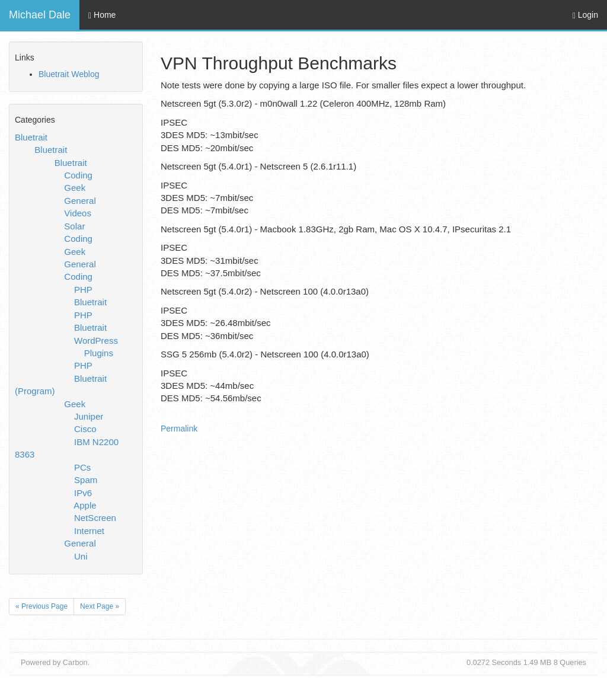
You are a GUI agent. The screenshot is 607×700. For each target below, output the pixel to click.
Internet (89, 531)
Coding (78, 175)
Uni (81, 556)
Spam (86, 480)
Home (102, 15)
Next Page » (100, 606)
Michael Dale (40, 15)
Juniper (89, 416)
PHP (83, 290)
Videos (78, 213)
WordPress (96, 341)
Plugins (99, 353)
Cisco (85, 429)
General (80, 201)
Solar (74, 226)
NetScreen (95, 518)
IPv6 (83, 493)
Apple (85, 505)
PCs (82, 467)
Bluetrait (31, 137)
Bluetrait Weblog (69, 74)
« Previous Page (41, 606)
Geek (75, 188)
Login (585, 15)
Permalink (179, 429)
